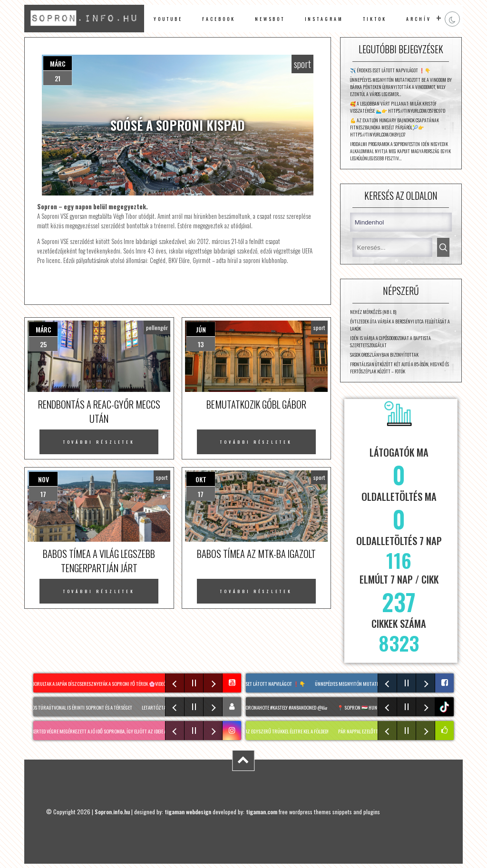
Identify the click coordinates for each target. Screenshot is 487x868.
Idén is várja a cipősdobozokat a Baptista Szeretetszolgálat (390, 341)
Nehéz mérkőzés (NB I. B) (373, 312)
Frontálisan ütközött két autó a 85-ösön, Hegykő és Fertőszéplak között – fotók (399, 368)
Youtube (168, 19)
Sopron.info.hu (112, 812)
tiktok (445, 707)
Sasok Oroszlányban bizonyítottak (384, 355)
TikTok (375, 19)
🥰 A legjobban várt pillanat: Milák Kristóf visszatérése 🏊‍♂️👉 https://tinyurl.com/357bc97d (398, 107)
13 (201, 344)
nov (44, 479)
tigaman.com (262, 812)
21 (58, 78)
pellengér (157, 327)
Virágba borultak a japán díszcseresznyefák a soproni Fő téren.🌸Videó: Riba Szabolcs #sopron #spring (127, 683)
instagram (324, 19)
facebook (219, 19)
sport (302, 64)
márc (58, 63)
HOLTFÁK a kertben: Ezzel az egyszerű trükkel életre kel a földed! (266, 731)
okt (201, 479)
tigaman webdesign (188, 812)
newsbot (270, 19)
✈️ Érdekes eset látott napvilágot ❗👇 (390, 70)
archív (419, 19)
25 (43, 344)
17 (43, 494)
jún (201, 329)
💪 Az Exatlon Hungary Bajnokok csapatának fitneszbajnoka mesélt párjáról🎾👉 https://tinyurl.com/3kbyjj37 (394, 127)
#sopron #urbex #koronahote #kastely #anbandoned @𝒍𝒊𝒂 (271, 707)
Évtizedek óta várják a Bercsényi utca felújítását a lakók (400, 325)
